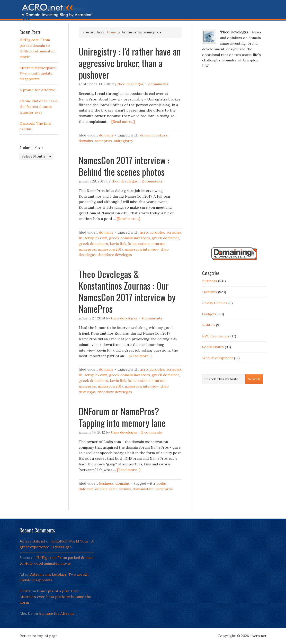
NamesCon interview (142, 249)
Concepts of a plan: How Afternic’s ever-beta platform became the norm (55, 597)
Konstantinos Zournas (147, 244)
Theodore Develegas (115, 255)
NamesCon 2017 (110, 249)
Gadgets (209, 314)
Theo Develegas (130, 84)
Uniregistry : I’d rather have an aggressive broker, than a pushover (130, 63)
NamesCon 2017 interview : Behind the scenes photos (124, 166)
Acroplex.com (96, 238)
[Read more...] (123, 122)
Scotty (25, 591)
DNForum (86, 489)
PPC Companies (216, 336)
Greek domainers (93, 244)
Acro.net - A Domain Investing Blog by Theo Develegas (143, 12)
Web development (218, 358)
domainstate (143, 489)
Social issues (213, 347)
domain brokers (154, 135)
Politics (209, 325)
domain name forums (113, 489)
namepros (103, 141)
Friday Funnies (215, 303)
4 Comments (152, 318)
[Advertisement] (234, 160)
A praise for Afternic (37, 90)
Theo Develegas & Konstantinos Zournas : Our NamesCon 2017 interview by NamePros (127, 291)
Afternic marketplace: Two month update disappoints (38, 73)
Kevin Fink (118, 244)
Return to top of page (39, 636)
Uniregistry (123, 141)
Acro (144, 232)
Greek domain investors (129, 238)
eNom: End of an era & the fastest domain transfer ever (39, 107)
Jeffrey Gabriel (32, 541)
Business (106, 483)
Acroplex (157, 232)
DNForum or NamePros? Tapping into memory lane (122, 417)
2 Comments (158, 84)
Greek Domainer (165, 238)
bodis (161, 483)
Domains (106, 135)
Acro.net (259, 636)
